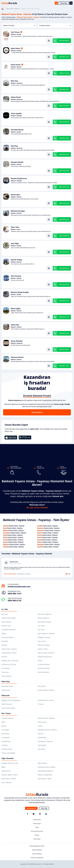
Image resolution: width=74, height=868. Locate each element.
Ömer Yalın (15, 227)
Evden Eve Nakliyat (44, 645)
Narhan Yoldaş (16, 260)
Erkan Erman (16, 65)
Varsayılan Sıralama (55, 25)
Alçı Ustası (5, 614)
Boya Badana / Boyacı (45, 622)
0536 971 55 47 (64, 349)
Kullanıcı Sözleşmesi (37, 858)
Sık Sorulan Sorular (37, 831)
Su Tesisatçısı (6, 668)
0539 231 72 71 (64, 317)
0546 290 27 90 (64, 333)
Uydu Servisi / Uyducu (8, 708)
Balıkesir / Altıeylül (16, 116)
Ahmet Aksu (15, 195)
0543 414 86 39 (64, 236)
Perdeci (40, 661)
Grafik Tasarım (6, 771)
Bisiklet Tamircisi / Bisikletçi (46, 718)
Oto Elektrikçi (42, 738)
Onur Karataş (16, 276)
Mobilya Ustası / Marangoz (10, 661)
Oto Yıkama (41, 749)
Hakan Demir (16, 97)
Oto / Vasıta (6, 713)
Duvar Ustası (42, 641)
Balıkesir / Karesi (16, 230)
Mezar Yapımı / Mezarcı (9, 779)
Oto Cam (41, 734)
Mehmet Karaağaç (18, 211)
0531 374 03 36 (64, 171)
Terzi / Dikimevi (6, 783)
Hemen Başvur (37, 412)
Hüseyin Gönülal (17, 162)
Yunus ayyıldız (16, 113)
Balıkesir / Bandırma (17, 83)
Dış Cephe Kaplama (8, 637)
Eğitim (4, 767)
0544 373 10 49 (64, 268)
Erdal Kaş (14, 146)
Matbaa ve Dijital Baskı (45, 775)
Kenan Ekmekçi (17, 341)
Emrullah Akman (17, 130)
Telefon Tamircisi (7, 704)
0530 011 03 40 (64, 73)
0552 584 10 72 (64, 301)
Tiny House (5, 672)
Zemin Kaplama (6, 676)
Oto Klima (5, 745)
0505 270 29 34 (64, 106)
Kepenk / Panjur (43, 649)
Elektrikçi (4, 645)
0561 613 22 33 (64, 187)
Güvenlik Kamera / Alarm (46, 700)
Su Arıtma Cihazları (44, 664)
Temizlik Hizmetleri (44, 668)
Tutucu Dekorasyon (10, 574)
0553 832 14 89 (64, 138)
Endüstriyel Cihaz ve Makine (47, 767)
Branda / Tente (6, 626)
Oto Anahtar (5, 734)
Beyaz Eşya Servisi (7, 686)
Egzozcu (4, 726)
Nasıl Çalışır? (37, 823)
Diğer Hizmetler (8, 758)
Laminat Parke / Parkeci (9, 653)
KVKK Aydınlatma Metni (37, 846)
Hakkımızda (37, 820)
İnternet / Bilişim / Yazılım (10, 775)
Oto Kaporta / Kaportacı (45, 741)
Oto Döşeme (5, 738)
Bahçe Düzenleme (43, 618)
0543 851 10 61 (64, 366)
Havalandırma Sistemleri (46, 771)
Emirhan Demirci (17, 357)
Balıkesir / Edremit (16, 51)
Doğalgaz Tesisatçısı (44, 637)
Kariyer (37, 835)
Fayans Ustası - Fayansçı (13, 9)
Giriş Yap (64, 3)
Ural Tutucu (15, 32)
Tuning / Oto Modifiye (8, 753)
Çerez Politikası (37, 854)
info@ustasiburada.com (19, 587)
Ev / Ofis (5, 609)
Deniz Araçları (42, 722)
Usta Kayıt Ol (31, 808)
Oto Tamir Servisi (7, 749)
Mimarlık (4, 657)
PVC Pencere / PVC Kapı (9, 664)
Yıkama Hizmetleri (44, 672)
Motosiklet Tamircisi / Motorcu (47, 730)
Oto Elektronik (6, 741)
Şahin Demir (15, 48)
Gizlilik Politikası (37, 850)
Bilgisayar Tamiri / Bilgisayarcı (11, 700)
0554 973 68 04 (64, 41)
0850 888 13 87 (15, 594)
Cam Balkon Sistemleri (9, 630)
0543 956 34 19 (64, 154)
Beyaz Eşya (6, 681)
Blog (37, 827)
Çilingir (4, 633)
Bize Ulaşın (37, 839)
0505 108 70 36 (64, 203)
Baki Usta (14, 81)
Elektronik (5, 695)
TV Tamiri (41, 704)
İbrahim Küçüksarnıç (19, 178)
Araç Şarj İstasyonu (8, 718)
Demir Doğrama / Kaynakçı (46, 633)
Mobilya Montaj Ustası (45, 657)
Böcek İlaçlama (6, 622)
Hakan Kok (15, 325)
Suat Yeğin (15, 243)
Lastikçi (40, 726)
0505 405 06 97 (64, 89)
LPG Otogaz (5, 730)
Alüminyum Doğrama (45, 614)
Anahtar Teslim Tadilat (9, 618)
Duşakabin (5, 641)
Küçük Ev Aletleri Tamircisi (46, 690)
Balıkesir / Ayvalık (16, 34)
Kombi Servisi (6, 690)
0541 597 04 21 (64, 252)
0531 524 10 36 (64, 284)
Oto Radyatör (42, 745)
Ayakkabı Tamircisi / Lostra (10, 763)
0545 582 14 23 (64, 57)
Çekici (3, 722)
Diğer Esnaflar (42, 763)
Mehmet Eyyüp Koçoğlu (20, 292)
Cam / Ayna (41, 626)
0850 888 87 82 (15, 600)
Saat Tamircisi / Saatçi (45, 779)
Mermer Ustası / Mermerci (46, 653)
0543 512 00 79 (64, 122)
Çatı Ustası (41, 630)
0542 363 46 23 (64, 219)
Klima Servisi (42, 686)
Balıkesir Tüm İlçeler (19, 25)
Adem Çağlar (16, 308)
